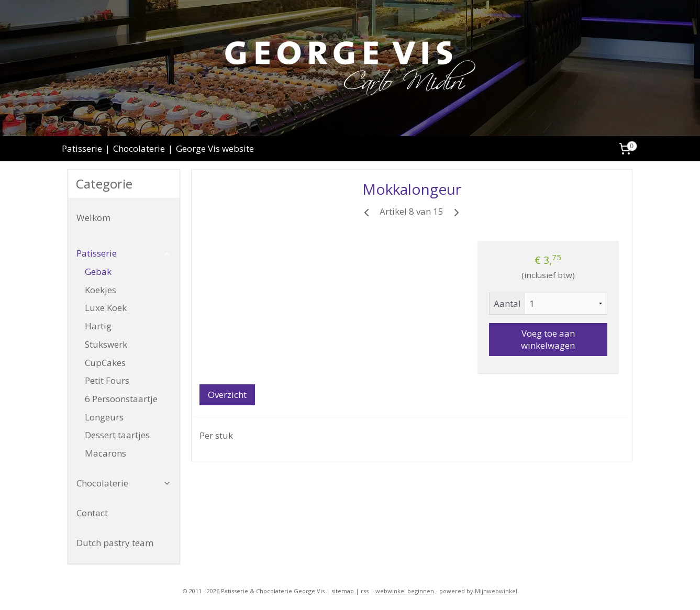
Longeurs (104, 417)
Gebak (98, 271)
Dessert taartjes (117, 435)
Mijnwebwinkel (496, 591)
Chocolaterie (139, 148)
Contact (92, 513)
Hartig (98, 326)
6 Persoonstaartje (121, 399)
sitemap (343, 591)
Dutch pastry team (115, 543)
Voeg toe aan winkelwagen (548, 339)
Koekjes (101, 290)
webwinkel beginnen (405, 591)
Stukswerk (106, 344)
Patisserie (82, 148)
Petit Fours (107, 380)
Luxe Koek (106, 308)
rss (365, 591)
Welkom (93, 218)
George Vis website (215, 148)
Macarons (105, 453)
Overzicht (227, 395)
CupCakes (105, 363)
